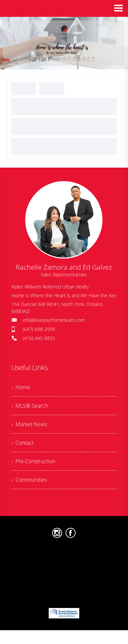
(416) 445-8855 (39, 338)
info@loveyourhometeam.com (54, 320)
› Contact (23, 443)
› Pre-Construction (33, 461)
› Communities (29, 480)
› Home (21, 387)
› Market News (29, 424)
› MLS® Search (30, 406)
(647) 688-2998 (39, 329)
